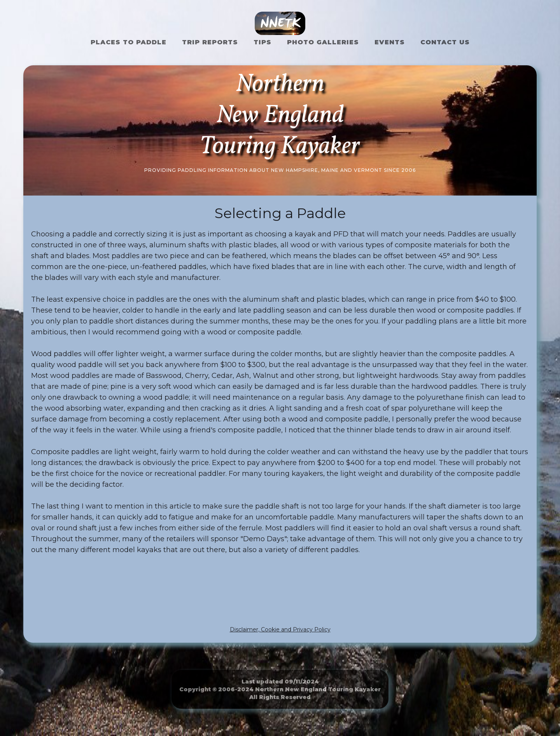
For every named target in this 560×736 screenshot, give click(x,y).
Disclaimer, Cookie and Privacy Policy (280, 629)
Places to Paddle (129, 42)
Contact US (445, 42)
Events (390, 42)
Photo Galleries (323, 42)
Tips (262, 42)
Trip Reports (210, 42)
